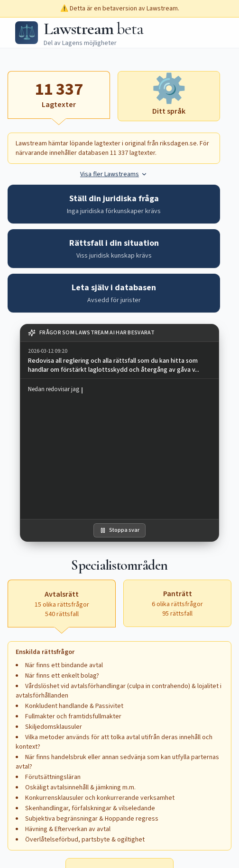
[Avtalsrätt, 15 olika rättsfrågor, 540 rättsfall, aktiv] (62, 603)
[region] (119, 449)
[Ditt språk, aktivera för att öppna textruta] (169, 96)
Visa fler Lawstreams (114, 174)
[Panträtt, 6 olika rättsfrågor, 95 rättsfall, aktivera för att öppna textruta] (177, 603)
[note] (119, 333)
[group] (119, 360)
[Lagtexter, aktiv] (59, 95)
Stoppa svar (119, 530)
